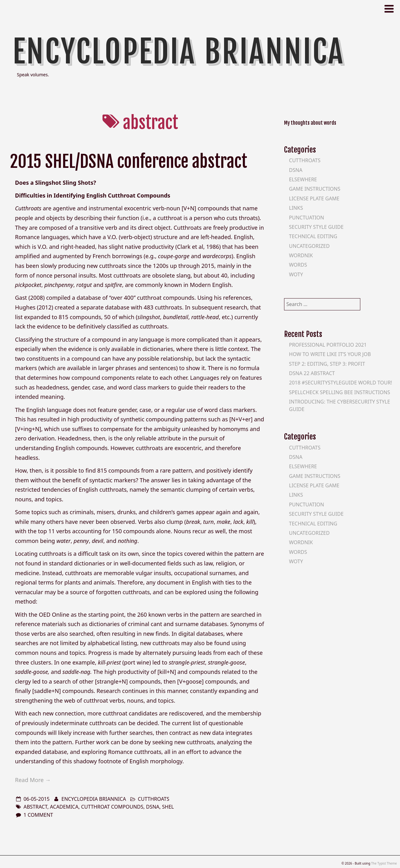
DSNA (296, 170)
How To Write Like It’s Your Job (330, 354)
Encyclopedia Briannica (178, 52)
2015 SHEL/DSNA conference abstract (129, 161)
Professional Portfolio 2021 (328, 345)
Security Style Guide (316, 227)
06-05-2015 (37, 799)
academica (64, 807)
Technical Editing (313, 236)
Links (296, 208)
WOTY (296, 274)
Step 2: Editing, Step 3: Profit (327, 364)
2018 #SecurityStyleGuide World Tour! (341, 383)
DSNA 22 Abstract (312, 373)
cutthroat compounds (112, 807)
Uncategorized (309, 246)
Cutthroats (154, 799)
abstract (35, 807)
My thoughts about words (310, 123)
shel (168, 807)
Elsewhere (303, 179)
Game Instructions (315, 189)
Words (298, 265)
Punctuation (307, 218)
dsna (153, 807)
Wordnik (301, 255)
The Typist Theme (384, 863)
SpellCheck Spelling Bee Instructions (340, 392)
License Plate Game (314, 198)
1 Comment (38, 815)
